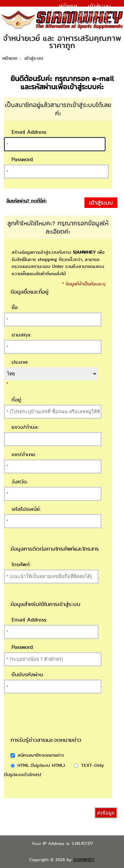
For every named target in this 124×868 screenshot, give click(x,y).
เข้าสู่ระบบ (99, 6)
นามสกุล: (21, 335)
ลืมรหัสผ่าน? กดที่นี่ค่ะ (27, 201)
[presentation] (74, 723)
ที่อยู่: (17, 400)
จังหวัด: (20, 482)
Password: (23, 159)
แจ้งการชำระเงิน (92, 23)
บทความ (58, 14)
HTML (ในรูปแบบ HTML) (41, 765)
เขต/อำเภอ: (24, 454)
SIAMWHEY (84, 860)
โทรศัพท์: (21, 564)
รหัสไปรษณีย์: (26, 509)
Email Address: (29, 132)
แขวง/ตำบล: (25, 427)
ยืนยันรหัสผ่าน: (28, 674)
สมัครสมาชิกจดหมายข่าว (41, 755)
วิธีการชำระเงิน (94, 14)
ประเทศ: (20, 362)
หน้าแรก (68, 6)
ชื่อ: (15, 307)
